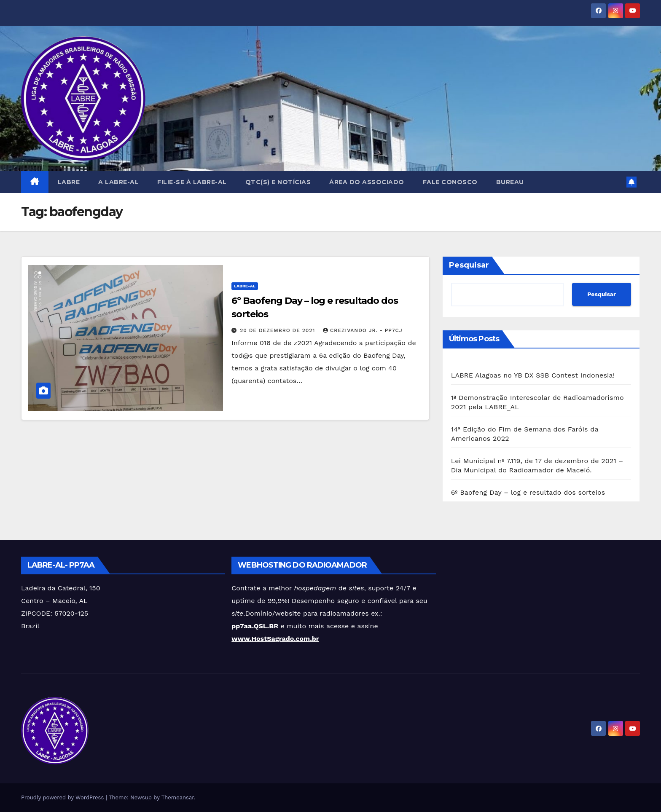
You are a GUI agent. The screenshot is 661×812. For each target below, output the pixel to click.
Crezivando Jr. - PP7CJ (363, 330)
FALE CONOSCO (450, 182)
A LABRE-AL (118, 182)
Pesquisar (469, 265)
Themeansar (178, 797)
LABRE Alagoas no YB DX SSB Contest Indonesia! (533, 375)
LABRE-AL (245, 286)
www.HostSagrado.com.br (275, 639)
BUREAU (510, 182)
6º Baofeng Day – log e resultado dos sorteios (528, 492)
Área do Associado (367, 182)
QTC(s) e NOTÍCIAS (278, 182)
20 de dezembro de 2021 (278, 330)
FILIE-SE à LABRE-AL (192, 182)
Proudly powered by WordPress (63, 797)
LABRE (69, 182)
